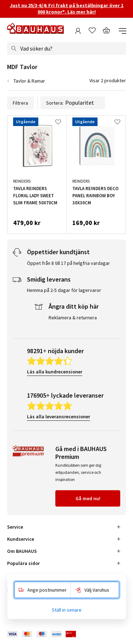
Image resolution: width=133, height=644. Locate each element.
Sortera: (73, 103)
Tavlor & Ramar (29, 81)
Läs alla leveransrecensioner (59, 417)
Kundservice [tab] (21, 539)
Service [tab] (15, 527)
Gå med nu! (88, 498)
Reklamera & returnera (73, 318)
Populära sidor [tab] (23, 563)
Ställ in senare (67, 610)
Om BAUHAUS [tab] (22, 551)
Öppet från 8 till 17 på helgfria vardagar (68, 263)
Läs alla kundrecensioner (55, 372)
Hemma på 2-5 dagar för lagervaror (64, 290)
